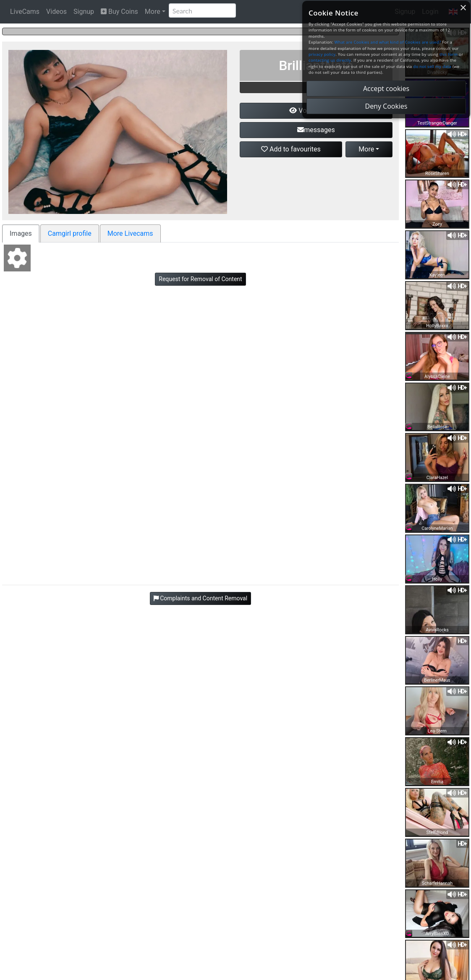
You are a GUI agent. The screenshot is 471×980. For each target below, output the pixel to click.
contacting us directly (330, 60)
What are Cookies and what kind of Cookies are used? (388, 42)
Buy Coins (119, 12)
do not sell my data (432, 66)
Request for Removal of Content (200, 279)
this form (449, 54)
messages (316, 130)
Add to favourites (291, 149)
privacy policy (322, 54)
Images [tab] (21, 233)
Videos (56, 12)
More (153, 12)
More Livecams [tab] (130, 233)
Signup (84, 12)
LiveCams (25, 12)
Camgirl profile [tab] (70, 233)
